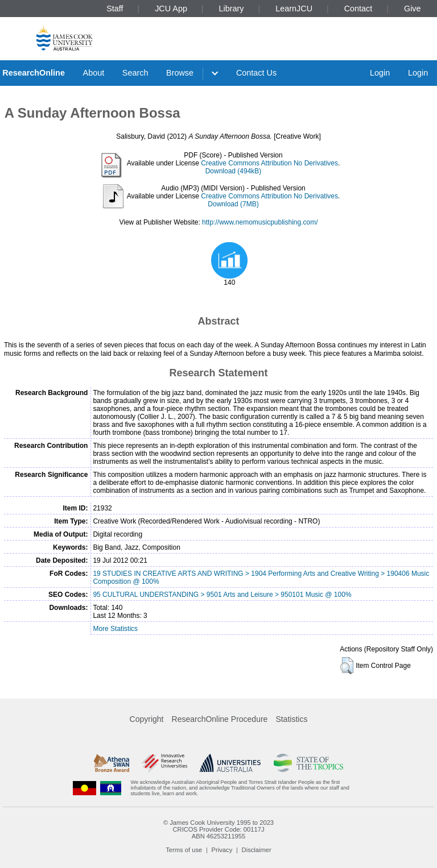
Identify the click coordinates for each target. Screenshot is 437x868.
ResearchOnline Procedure (220, 719)
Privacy (222, 850)
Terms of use (184, 850)
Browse (180, 73)
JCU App (171, 9)
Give (413, 9)
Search (135, 73)
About (94, 73)
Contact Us (256, 73)
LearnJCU (294, 9)
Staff (115, 9)
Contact (358, 9)
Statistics (291, 719)
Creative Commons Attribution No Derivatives (269, 163)
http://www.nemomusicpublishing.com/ (260, 222)
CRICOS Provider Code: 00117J (218, 829)
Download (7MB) (233, 204)
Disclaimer (257, 850)
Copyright (147, 719)
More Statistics (115, 629)
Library (232, 9)
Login (380, 73)
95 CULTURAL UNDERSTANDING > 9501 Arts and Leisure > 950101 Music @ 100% (222, 595)
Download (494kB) (234, 171)
